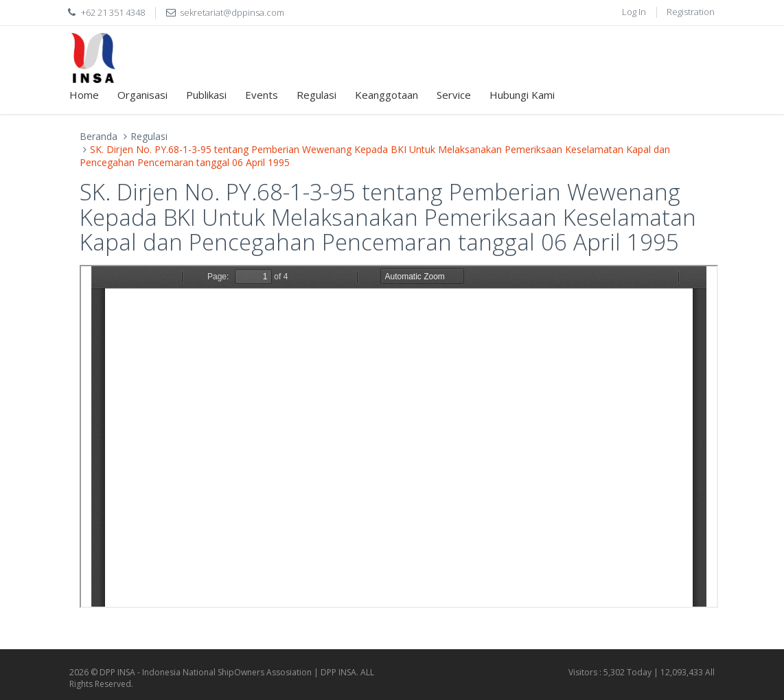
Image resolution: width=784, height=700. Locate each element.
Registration (691, 12)
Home (84, 95)
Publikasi (206, 95)
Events (262, 95)
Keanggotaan (387, 95)
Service (454, 95)
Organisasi (142, 95)
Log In (634, 12)
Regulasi (316, 95)
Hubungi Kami (522, 95)
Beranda (99, 136)
